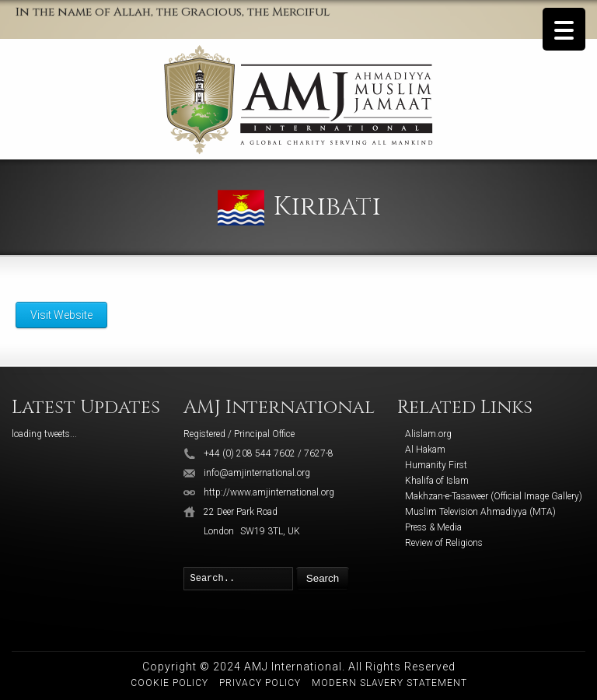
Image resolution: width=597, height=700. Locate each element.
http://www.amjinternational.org (269, 492)
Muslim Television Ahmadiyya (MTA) (480, 512)
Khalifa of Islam (437, 481)
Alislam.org (428, 434)
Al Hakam (425, 450)
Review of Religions (444, 543)
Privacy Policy (260, 683)
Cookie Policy (169, 683)
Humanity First (436, 465)
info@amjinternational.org (257, 473)
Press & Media (433, 527)
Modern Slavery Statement (389, 683)
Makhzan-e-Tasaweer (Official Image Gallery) (494, 496)
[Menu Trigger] (564, 29)
